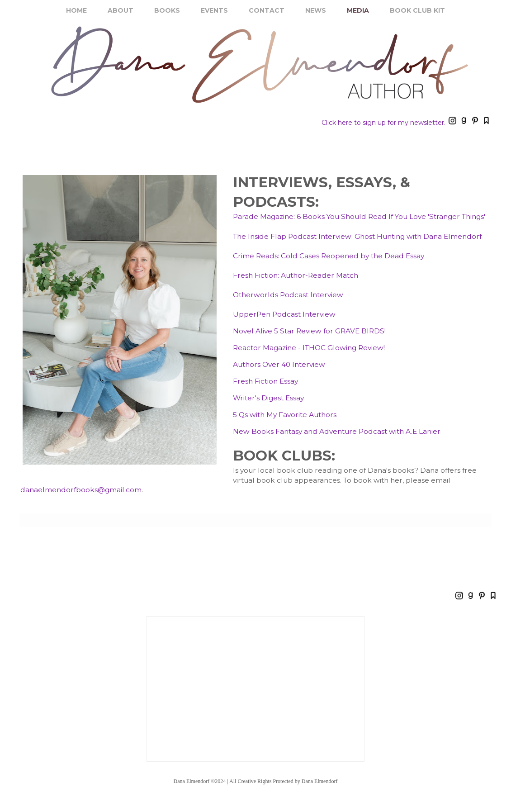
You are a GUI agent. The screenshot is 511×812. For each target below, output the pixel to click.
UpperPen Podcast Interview (284, 314)
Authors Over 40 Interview (279, 364)
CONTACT (267, 10)
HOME (76, 10)
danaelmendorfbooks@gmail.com (81, 490)
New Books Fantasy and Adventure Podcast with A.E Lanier (337, 431)
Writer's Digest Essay (268, 398)
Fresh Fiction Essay (265, 381)
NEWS (316, 10)
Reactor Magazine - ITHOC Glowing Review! (309, 348)
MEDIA (358, 10)
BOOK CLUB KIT (417, 10)
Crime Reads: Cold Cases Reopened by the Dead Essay (329, 256)
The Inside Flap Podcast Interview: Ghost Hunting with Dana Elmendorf (357, 236)
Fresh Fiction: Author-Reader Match (296, 275)
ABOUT (121, 10)
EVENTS (214, 10)
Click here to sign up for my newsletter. (383, 123)
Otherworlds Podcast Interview (288, 295)
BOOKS (167, 10)
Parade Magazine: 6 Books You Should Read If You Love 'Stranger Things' (359, 216)
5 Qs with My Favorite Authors (285, 415)
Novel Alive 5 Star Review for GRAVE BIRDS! (309, 331)
